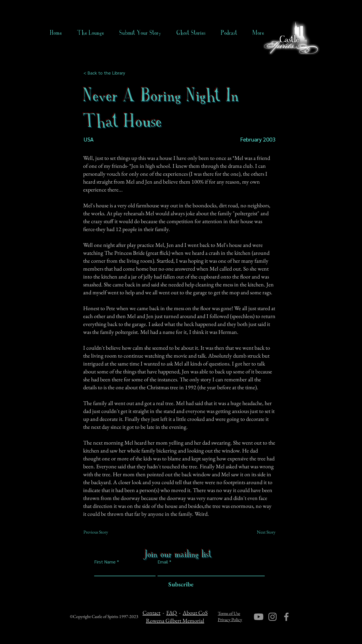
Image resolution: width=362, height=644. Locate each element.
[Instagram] (272, 617)
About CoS (195, 613)
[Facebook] (286, 617)
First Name (105, 562)
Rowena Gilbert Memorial (175, 621)
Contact (151, 613)
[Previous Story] (102, 532)
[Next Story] (261, 532)
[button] (191, 33)
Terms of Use (229, 613)
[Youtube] (259, 617)
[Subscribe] (179, 585)
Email (163, 562)
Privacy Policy (230, 620)
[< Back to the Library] (106, 73)
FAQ (172, 613)
